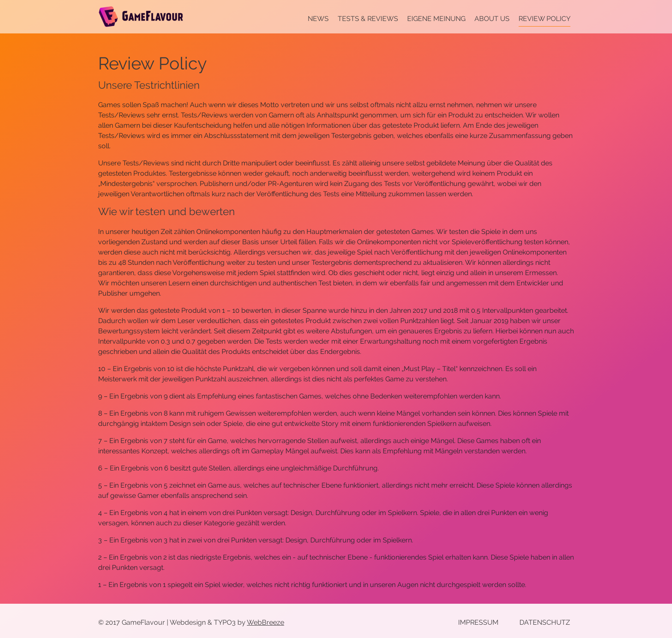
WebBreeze (265, 622)
